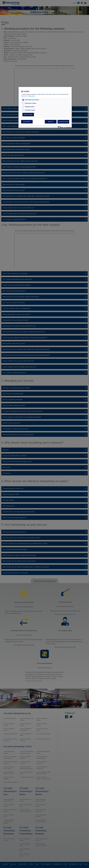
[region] (45, 107)
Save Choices (27, 122)
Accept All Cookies (63, 122)
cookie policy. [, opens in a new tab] (31, 96)
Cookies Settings (28, 114)
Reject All (51, 122)
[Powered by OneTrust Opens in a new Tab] (64, 127)
